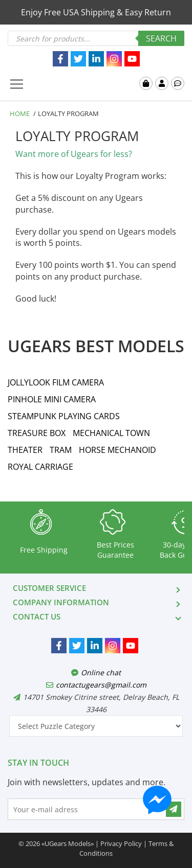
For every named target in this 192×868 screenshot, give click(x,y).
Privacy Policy (121, 843)
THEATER (25, 450)
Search (161, 38)
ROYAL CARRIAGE (40, 467)
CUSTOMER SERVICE (49, 588)
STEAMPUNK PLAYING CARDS (64, 416)
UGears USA (68, 85)
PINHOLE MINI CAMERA (52, 399)
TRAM (61, 450)
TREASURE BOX (37, 433)
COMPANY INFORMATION (61, 602)
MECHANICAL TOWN (111, 433)
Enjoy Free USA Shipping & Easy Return (96, 12)
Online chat (96, 672)
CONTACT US (37, 616)
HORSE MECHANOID (118, 450)
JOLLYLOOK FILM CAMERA (56, 382)
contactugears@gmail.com (96, 685)
